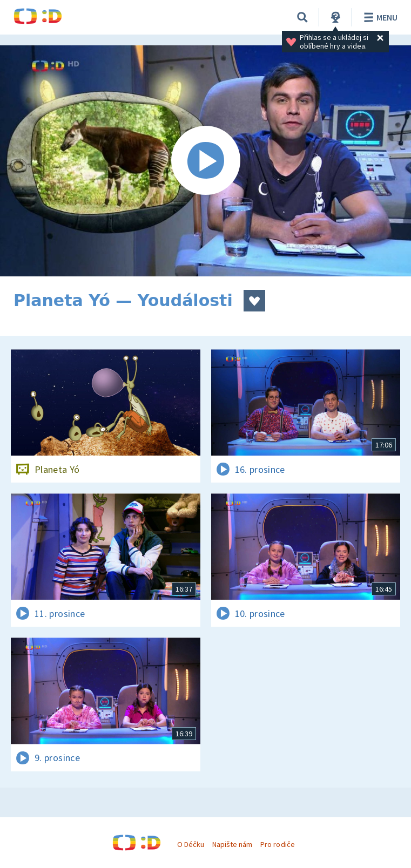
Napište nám (232, 844)
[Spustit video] (205, 161)
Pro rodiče (277, 844)
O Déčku (191, 844)
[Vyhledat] (302, 17)
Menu (379, 17)
